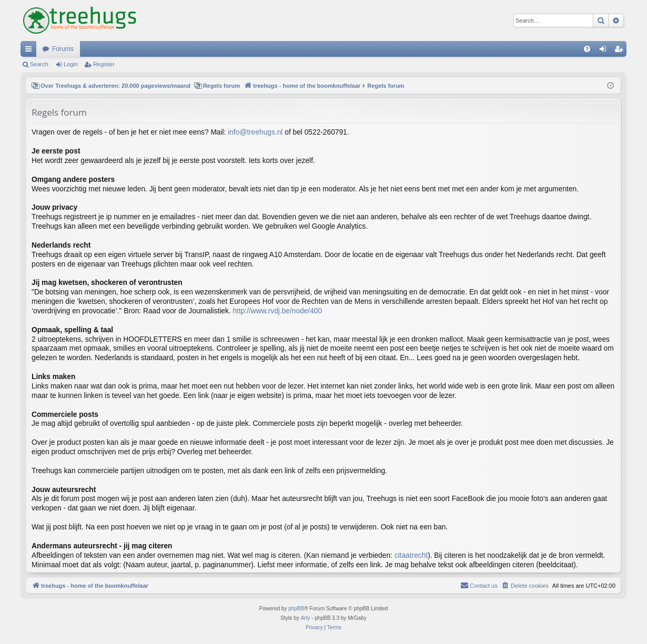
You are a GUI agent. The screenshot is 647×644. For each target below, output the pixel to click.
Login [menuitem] (605, 51)
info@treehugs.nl (255, 132)
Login (71, 64)
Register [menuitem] (621, 51)
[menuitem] (587, 49)
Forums (63, 49)
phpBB (296, 609)
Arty (306, 618)
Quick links (31, 51)
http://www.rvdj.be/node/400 (277, 311)
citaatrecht (411, 555)
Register (104, 64)
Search (39, 64)
